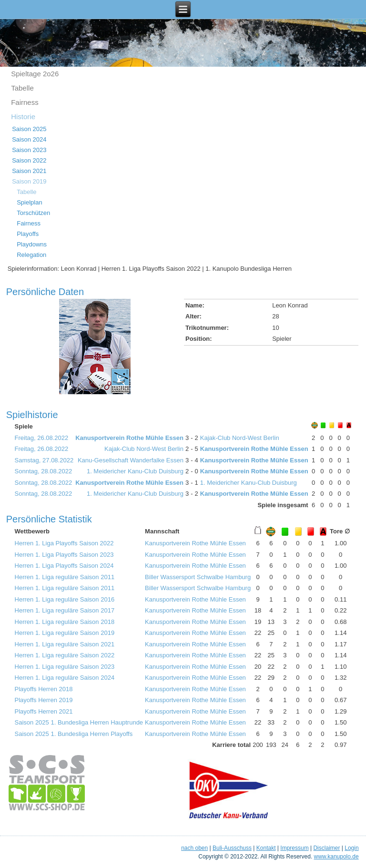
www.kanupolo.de (336, 857)
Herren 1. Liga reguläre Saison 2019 (65, 633)
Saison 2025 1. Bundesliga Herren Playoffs (74, 734)
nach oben (194, 848)
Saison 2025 (29, 129)
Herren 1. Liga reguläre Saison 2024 (65, 678)
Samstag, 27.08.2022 (44, 460)
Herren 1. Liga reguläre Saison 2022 (65, 655)
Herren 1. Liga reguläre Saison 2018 (65, 622)
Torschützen (33, 213)
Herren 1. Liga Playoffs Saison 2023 (64, 555)
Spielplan (30, 202)
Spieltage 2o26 (35, 74)
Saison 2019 (29, 181)
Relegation (31, 255)
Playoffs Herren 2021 (44, 711)
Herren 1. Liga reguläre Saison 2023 (65, 667)
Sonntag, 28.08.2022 (44, 471)
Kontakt (266, 848)
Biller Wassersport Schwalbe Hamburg (198, 577)
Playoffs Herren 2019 (44, 700)
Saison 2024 (29, 139)
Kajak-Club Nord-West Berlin (240, 438)
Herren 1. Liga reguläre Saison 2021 (65, 644)
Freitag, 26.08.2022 (42, 438)
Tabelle (22, 88)
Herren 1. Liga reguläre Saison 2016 (65, 599)
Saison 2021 (29, 171)
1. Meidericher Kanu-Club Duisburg (135, 471)
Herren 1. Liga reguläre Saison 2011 (65, 577)
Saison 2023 (29, 150)
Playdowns (32, 244)
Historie (23, 117)
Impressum (294, 848)
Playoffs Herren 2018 (44, 689)
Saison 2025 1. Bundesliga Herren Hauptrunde (79, 722)
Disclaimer (326, 848)
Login (351, 848)
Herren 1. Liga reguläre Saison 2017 (65, 610)
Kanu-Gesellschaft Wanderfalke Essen (131, 460)
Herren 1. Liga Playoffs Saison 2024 (64, 566)
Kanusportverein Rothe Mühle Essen (129, 438)
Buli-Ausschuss (232, 848)
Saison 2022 (29, 160)
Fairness (25, 102)
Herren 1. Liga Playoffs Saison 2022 (64, 543)
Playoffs (28, 234)
